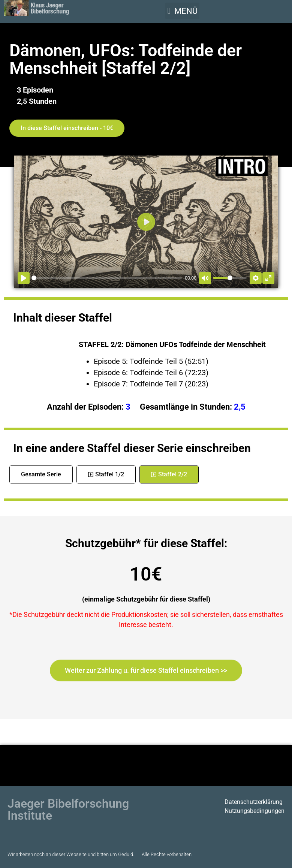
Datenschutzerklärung (254, 802)
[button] (182, 11)
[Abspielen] (24, 278)
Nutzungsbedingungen (255, 811)
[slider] (107, 278)
